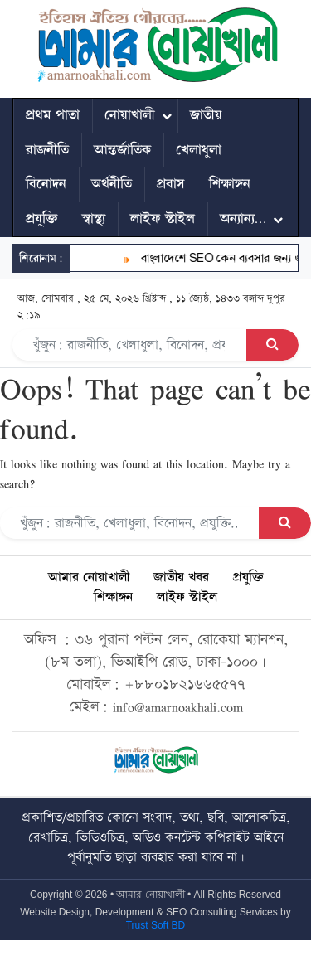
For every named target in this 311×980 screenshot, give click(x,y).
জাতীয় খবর (181, 577)
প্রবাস (170, 184)
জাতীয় (206, 115)
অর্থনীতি (112, 184)
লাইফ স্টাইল (163, 219)
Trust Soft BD (156, 925)
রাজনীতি (47, 150)
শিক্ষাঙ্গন (230, 184)
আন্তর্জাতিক (122, 150)
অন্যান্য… (243, 219)
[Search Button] (272, 345)
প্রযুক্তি (41, 219)
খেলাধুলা (199, 150)
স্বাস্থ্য (94, 219)
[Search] (130, 345)
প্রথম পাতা (53, 115)
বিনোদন (46, 184)
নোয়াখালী (130, 115)
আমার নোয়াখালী (89, 577)
